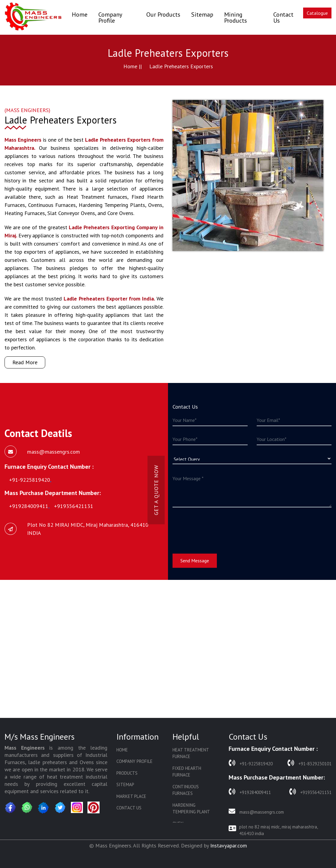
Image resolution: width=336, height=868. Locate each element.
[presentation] (218, 527)
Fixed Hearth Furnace (187, 772)
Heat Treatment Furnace (191, 753)
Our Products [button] (163, 14)
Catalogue (317, 13)
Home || (133, 66)
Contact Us (283, 18)
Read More (25, 362)
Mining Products (236, 18)
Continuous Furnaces (186, 790)
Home (80, 14)
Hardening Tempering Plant (191, 809)
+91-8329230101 (309, 763)
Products (127, 773)
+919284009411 (250, 792)
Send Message (195, 561)
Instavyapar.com (229, 845)
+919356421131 (310, 792)
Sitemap (202, 14)
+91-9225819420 (251, 763)
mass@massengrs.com (256, 811)
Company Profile (110, 18)
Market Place (131, 796)
